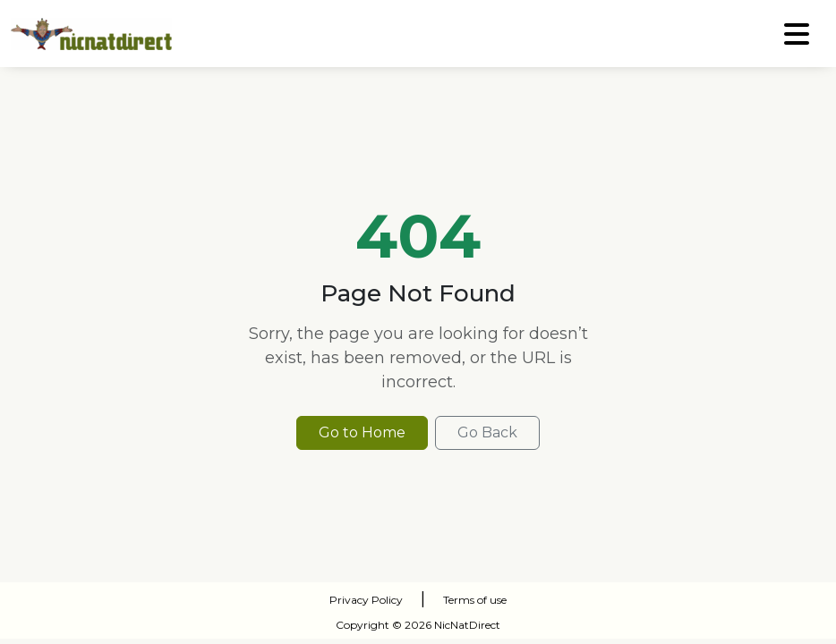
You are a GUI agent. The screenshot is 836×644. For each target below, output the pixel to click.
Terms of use (475, 600)
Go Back (487, 432)
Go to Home (362, 432)
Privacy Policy (366, 600)
